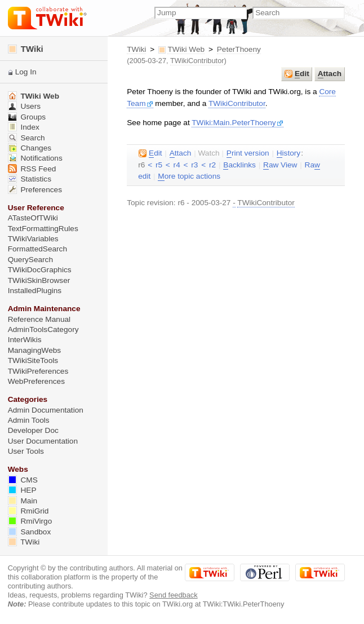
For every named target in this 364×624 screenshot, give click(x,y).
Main (23, 501)
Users (24, 106)
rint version (248, 153)
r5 (159, 165)
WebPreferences (36, 381)
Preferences (35, 190)
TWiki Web (186, 49)
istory (288, 153)
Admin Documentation (46, 410)
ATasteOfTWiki (33, 218)
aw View (280, 165)
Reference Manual (39, 319)
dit (297, 74)
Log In (26, 72)
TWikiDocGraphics (40, 270)
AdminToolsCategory (43, 329)
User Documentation (43, 441)
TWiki (136, 49)
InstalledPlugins (35, 291)
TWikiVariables (33, 239)
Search (26, 138)
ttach (330, 74)
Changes (30, 148)
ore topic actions (189, 176)
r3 (194, 165)
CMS (23, 480)
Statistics (30, 179)
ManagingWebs (35, 350)
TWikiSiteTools (33, 360)
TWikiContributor (197, 61)
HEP (22, 490)
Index (24, 127)
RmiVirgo (30, 521)
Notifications (35, 158)
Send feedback (174, 595)
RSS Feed (32, 169)
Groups (27, 117)
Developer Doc (33, 430)
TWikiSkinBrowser (39, 280)
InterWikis (25, 340)
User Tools (26, 451)
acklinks (239, 165)
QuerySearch (30, 260)
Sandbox (30, 532)
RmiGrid (28, 511)
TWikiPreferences (38, 371)
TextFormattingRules (43, 229)
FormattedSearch (37, 249)
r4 (177, 165)
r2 (212, 165)
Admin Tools (29, 420)
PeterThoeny (239, 49)
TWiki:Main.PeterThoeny (237, 123)
